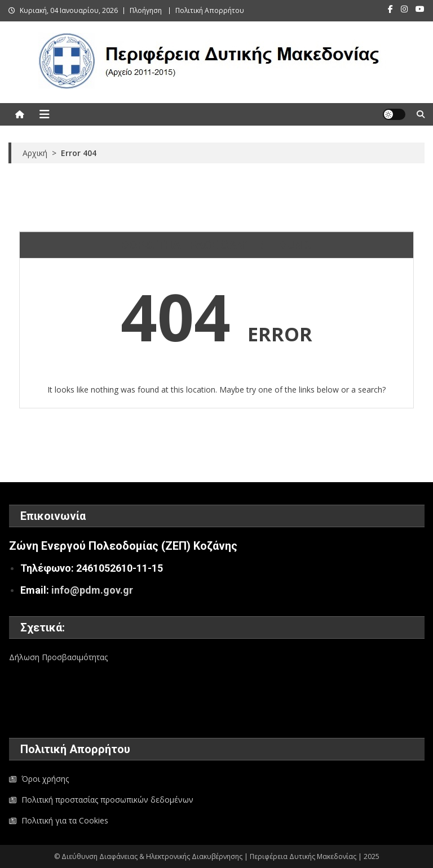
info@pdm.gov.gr (92, 590)
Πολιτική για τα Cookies (65, 820)
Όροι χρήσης (45, 779)
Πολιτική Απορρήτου (210, 10)
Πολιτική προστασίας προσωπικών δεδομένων (107, 800)
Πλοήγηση (146, 10)
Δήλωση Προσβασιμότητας (58, 657)
